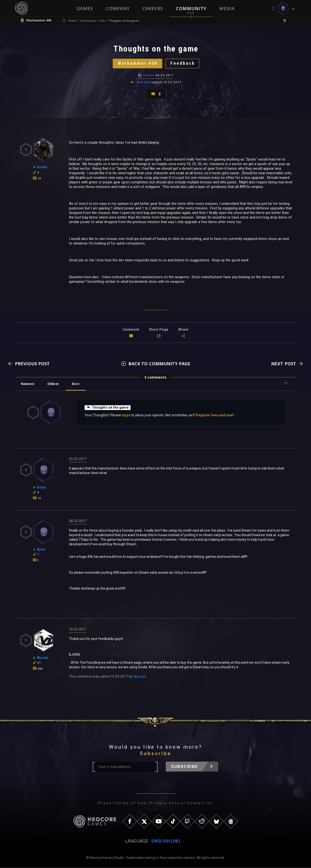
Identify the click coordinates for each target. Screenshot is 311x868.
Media (227, 8)
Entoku (149, 76)
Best (77, 384)
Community (191, 8)
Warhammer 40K (138, 64)
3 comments (155, 378)
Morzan (143, 83)
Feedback (183, 64)
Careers (153, 8)
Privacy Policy (167, 804)
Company (118, 8)
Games (85, 8)
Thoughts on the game (108, 408)
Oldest (53, 384)
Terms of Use (131, 804)
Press (105, 804)
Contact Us (200, 804)
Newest (28, 384)
